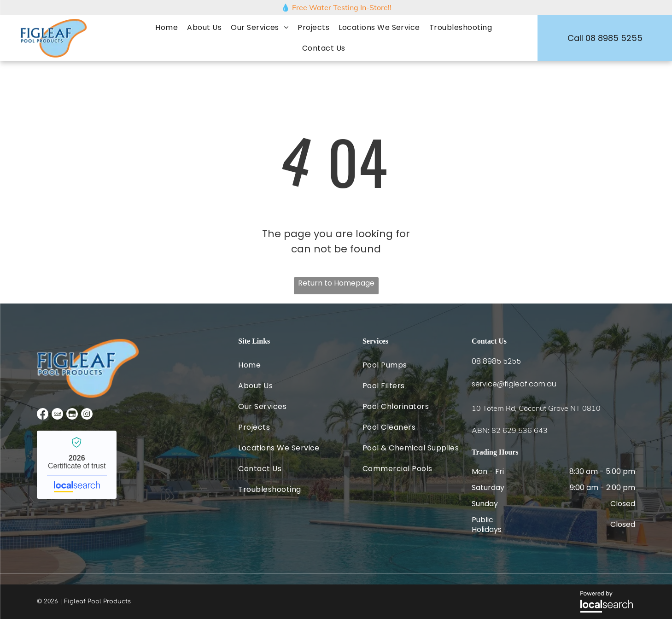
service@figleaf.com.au (514, 384)
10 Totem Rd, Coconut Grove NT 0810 (536, 408)
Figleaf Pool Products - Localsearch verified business (77, 465)
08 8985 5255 (496, 361)
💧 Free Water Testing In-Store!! (336, 7)
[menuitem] (167, 27)
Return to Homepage (336, 283)
